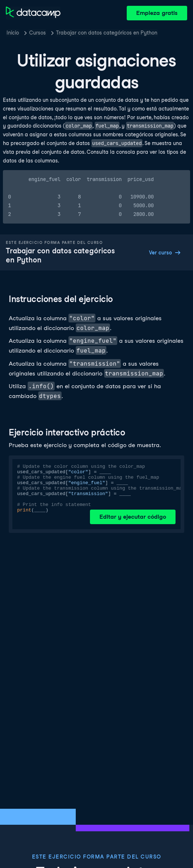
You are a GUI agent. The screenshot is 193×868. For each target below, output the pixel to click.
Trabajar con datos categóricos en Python (107, 33)
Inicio (13, 33)
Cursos (38, 33)
